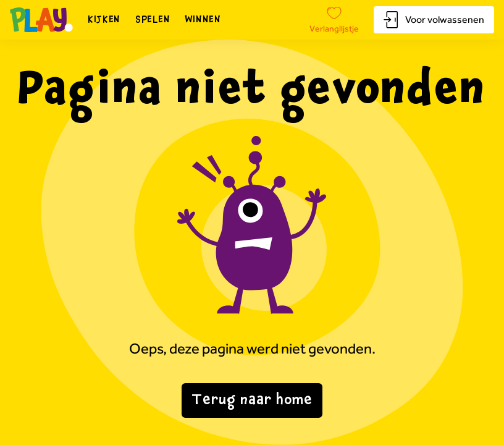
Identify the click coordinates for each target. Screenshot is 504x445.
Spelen (153, 20)
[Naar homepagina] (41, 20)
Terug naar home (252, 400)
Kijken (104, 20)
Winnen (203, 20)
